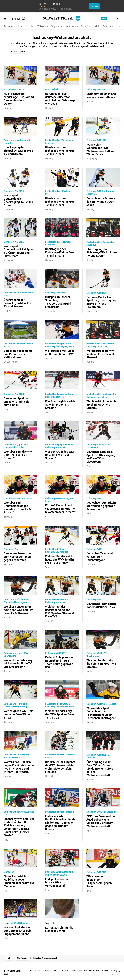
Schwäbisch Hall (90, 27)
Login (117, 18)
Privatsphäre (36, 971)
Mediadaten (77, 971)
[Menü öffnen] (5, 19)
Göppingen (57, 27)
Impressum (115, 974)
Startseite (9, 27)
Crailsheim (108, 27)
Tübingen (43, 27)
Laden (94, 6)
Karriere (47, 971)
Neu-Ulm (30, 27)
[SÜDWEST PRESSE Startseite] (62, 18)
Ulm (20, 27)
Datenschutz (64, 971)
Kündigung (116, 971)
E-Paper (18, 19)
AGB (54, 971)
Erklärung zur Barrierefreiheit (96, 971)
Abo (104, 18)
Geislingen (72, 27)
